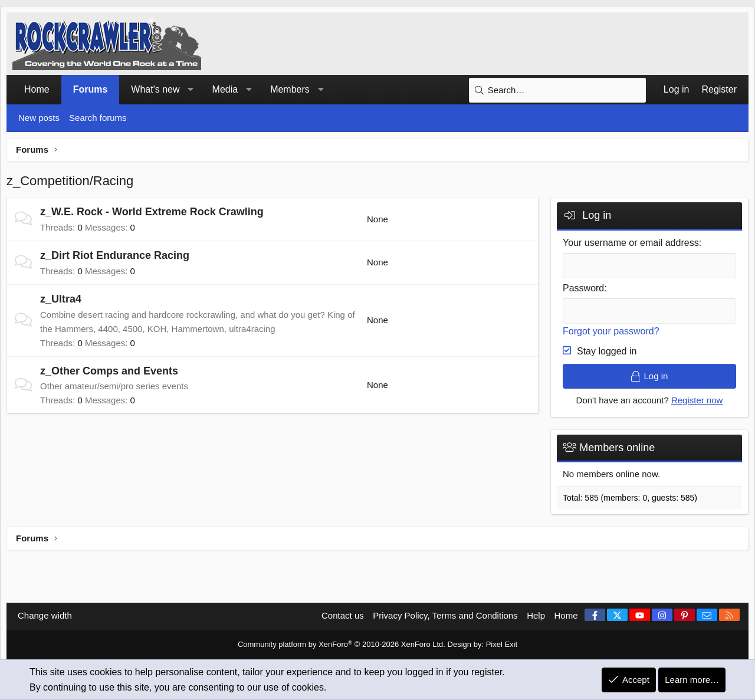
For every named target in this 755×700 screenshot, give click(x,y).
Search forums (98, 118)
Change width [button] (45, 616)
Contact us (343, 616)
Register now (697, 400)
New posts (39, 118)
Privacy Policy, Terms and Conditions (445, 616)
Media (225, 89)
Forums (91, 89)
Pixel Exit (502, 644)
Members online (617, 448)
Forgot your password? (611, 331)
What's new (155, 89)
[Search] (557, 90)
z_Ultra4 (61, 299)
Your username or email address (631, 243)
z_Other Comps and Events (109, 371)
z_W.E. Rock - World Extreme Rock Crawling (152, 212)
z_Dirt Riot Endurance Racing (115, 255)
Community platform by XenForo (342, 644)
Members (290, 89)
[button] (191, 90)
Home (37, 89)
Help (536, 616)
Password (583, 288)
